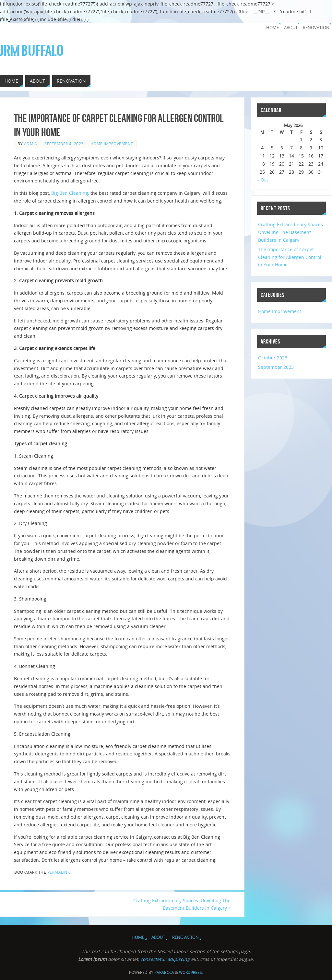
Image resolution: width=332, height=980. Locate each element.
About (291, 28)
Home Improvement (112, 144)
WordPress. (191, 972)
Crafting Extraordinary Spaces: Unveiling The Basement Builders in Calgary (182, 904)
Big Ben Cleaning (70, 193)
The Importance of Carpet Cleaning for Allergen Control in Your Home (290, 257)
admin (31, 144)
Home (273, 28)
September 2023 (276, 367)
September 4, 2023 (64, 144)
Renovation (316, 28)
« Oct (263, 180)
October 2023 (273, 358)
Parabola (164, 972)
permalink (59, 872)
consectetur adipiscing (165, 959)
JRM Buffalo (32, 51)
